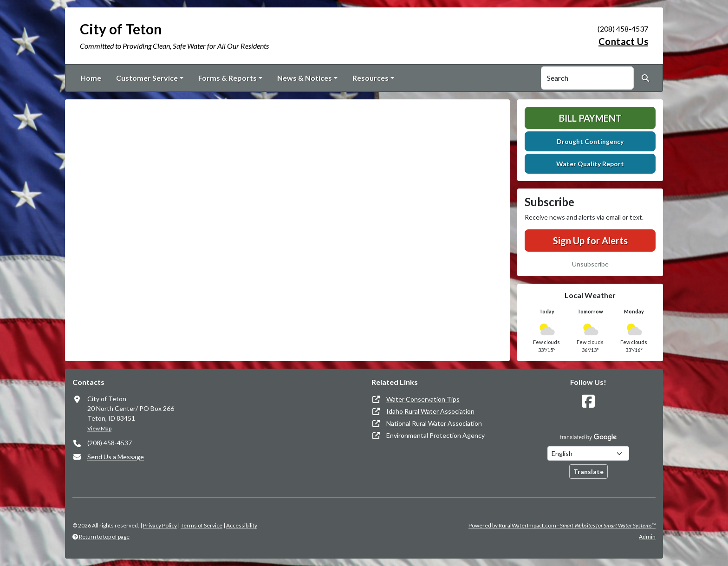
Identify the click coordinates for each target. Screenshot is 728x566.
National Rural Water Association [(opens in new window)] (434, 423)
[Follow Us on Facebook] (588, 401)
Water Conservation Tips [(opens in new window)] (423, 399)
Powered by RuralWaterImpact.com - (562, 525)
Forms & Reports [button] (227, 78)
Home (91, 78)
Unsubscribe (590, 264)
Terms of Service (201, 525)
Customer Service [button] (147, 78)
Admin (647, 537)
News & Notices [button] (305, 78)
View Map (99, 428)
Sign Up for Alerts (590, 241)
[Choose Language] (588, 453)
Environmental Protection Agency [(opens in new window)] (435, 435)
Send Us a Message (116, 457)
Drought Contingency (590, 141)
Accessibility (242, 525)
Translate (588, 472)
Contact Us (623, 41)
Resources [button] (370, 78)
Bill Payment (590, 118)
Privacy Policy (160, 525)
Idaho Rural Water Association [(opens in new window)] (430, 411)
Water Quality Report (590, 164)
